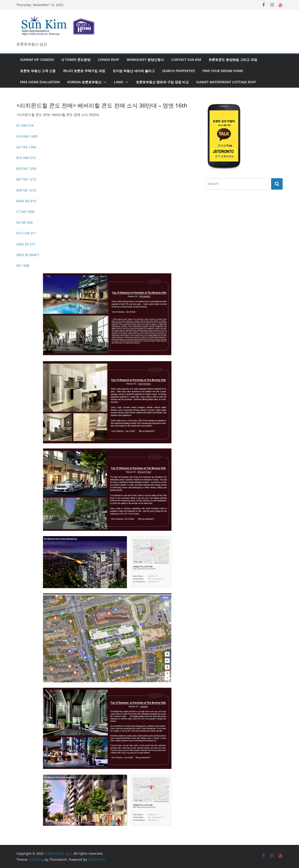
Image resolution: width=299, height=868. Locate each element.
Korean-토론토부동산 (84, 82)
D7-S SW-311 (26, 233)
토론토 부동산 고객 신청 (38, 71)
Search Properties (179, 71)
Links (119, 82)
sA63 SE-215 (26, 244)
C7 (37, 255)
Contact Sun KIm (186, 60)
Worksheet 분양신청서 (145, 60)
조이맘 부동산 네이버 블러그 (134, 71)
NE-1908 (23, 266)
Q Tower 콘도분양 (76, 60)
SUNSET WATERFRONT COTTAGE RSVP (226, 82)
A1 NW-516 (25, 125)
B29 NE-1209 (26, 168)
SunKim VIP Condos (37, 60)
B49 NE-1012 (26, 190)
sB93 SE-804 (26, 255)
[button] (104, 82)
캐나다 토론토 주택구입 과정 (84, 71)
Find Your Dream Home (223, 71)
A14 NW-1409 (27, 136)
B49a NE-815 (26, 201)
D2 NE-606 (25, 222)
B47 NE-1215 (26, 179)
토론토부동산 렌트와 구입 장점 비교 (162, 82)
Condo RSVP (109, 60)
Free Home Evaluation (40, 82)
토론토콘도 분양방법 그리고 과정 (233, 60)
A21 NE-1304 (26, 147)
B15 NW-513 (26, 158)
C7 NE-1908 (25, 212)
